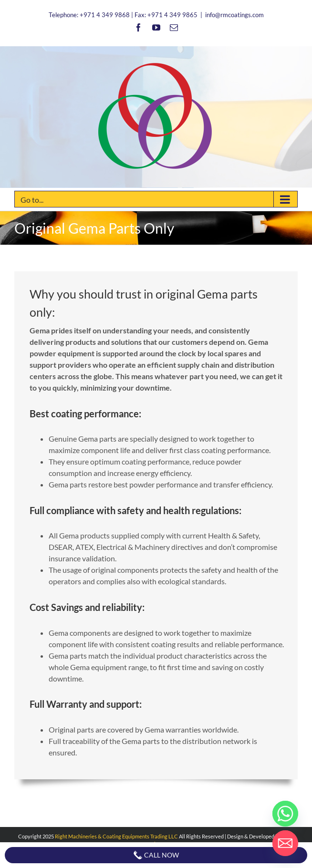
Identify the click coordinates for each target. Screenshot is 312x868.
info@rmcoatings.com (234, 15)
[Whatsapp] (285, 814)
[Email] (285, 843)
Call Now (156, 855)
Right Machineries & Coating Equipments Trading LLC (116, 836)
